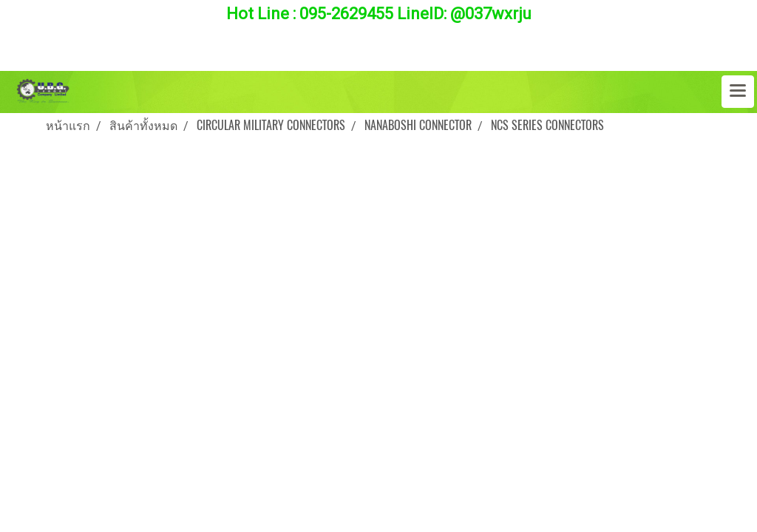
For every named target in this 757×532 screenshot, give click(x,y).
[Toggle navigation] (738, 92)
